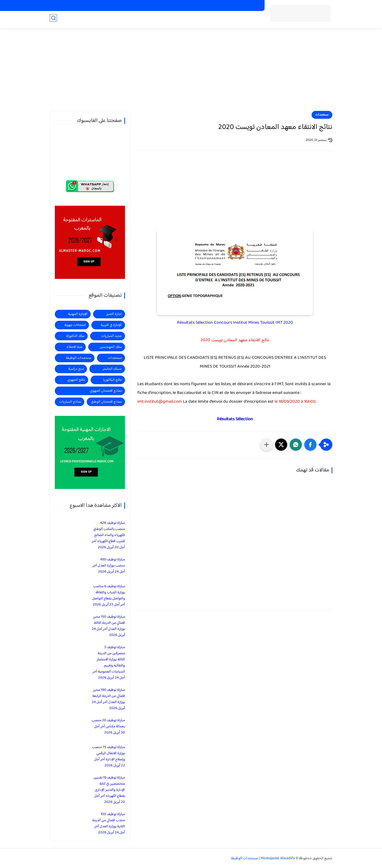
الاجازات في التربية (189, 6)
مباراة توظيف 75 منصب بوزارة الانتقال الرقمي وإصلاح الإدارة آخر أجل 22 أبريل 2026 (109, 756)
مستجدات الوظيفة (230, 20)
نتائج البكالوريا (112, 380)
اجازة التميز (111, 20)
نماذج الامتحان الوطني (106, 402)
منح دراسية (165, 6)
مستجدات (178, 20)
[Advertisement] (191, 73)
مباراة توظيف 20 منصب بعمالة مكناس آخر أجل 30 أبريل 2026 (108, 727)
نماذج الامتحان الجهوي (106, 391)
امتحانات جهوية (75, 325)
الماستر (93, 20)
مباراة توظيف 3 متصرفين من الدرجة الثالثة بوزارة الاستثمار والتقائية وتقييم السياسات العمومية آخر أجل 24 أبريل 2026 (109, 663)
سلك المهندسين (111, 347)
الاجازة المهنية (134, 20)
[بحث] (53, 20)
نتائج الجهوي (76, 380)
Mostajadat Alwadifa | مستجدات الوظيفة (263, 858)
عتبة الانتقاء (75, 347)
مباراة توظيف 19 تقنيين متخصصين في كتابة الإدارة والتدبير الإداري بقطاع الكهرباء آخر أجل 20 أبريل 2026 (109, 790)
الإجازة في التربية (111, 325)
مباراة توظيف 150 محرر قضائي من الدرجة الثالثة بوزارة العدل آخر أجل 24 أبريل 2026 (108, 626)
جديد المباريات (201, 20)
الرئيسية (253, 20)
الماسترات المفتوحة (246, 6)
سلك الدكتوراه (75, 336)
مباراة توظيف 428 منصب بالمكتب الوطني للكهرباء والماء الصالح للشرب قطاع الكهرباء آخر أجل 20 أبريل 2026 (108, 535)
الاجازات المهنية (217, 6)
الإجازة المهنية (78, 314)
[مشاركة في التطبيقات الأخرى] (267, 445)
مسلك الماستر (112, 369)
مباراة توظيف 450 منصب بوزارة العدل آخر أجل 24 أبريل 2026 (109, 566)
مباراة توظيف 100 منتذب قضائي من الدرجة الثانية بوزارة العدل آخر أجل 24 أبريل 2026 (109, 823)
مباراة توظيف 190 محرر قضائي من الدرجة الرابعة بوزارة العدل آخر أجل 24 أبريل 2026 (108, 699)
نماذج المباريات (70, 402)
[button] (310, 445)
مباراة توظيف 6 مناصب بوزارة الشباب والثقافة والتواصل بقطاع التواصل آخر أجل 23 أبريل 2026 (109, 595)
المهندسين (76, 20)
